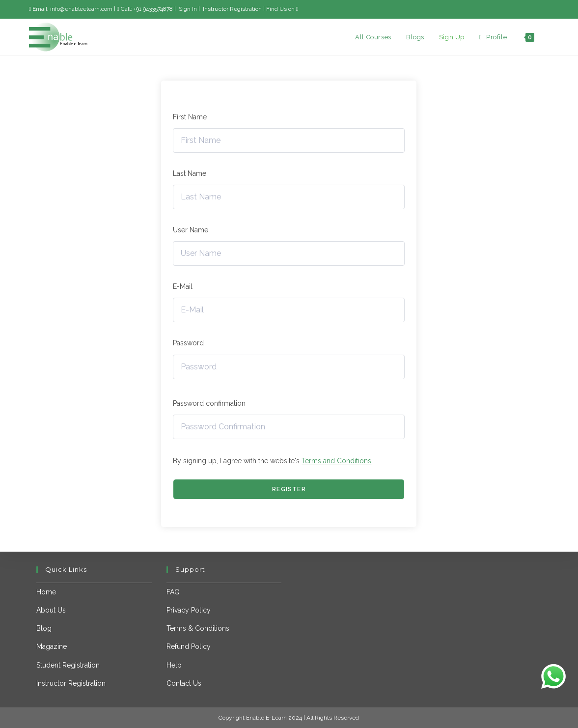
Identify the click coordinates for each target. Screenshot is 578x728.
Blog (44, 628)
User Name (191, 230)
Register (289, 489)
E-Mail (183, 286)
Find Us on (282, 9)
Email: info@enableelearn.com (71, 9)
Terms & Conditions (198, 628)
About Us (51, 610)
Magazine (52, 646)
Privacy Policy (189, 610)
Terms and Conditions (336, 461)
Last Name (190, 173)
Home (46, 592)
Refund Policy (189, 646)
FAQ (173, 592)
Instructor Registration (232, 9)
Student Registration (68, 665)
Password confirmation (209, 403)
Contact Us (184, 683)
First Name (190, 117)
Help (174, 665)
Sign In (187, 9)
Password (188, 343)
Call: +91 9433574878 (145, 9)
